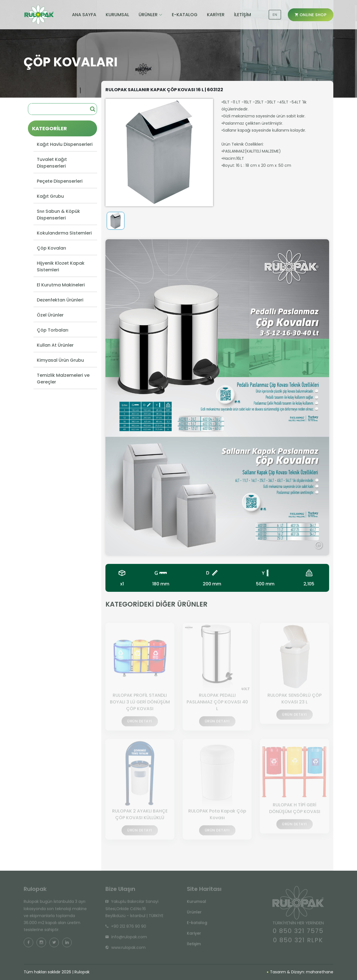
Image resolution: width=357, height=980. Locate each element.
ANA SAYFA (84, 15)
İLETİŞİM (243, 15)
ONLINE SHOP (311, 15)
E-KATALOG (185, 15)
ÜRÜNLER (148, 15)
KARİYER (216, 15)
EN (275, 15)
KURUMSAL (117, 15)
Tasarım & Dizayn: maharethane (300, 972)
